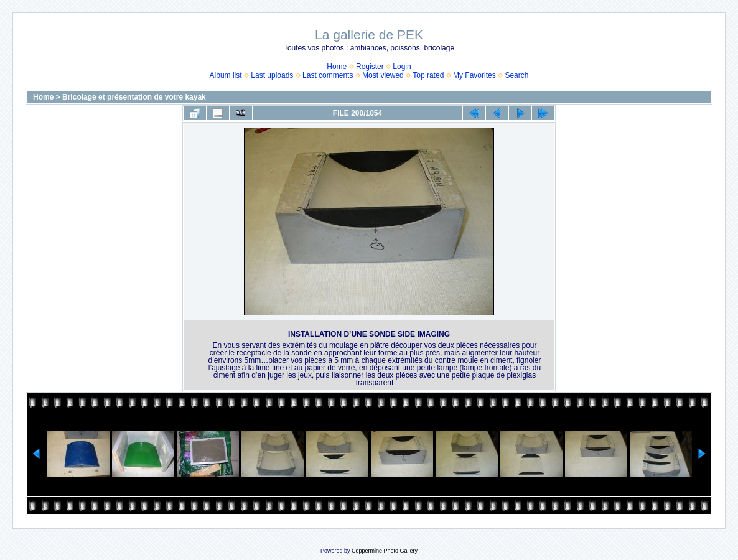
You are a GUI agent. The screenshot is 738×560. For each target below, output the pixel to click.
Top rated (428, 75)
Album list (226, 75)
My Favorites (474, 75)
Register (370, 67)
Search (516, 75)
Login (402, 67)
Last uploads (272, 75)
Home (337, 67)
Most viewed (383, 75)
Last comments (328, 75)
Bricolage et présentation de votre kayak (134, 97)
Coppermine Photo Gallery (385, 551)
